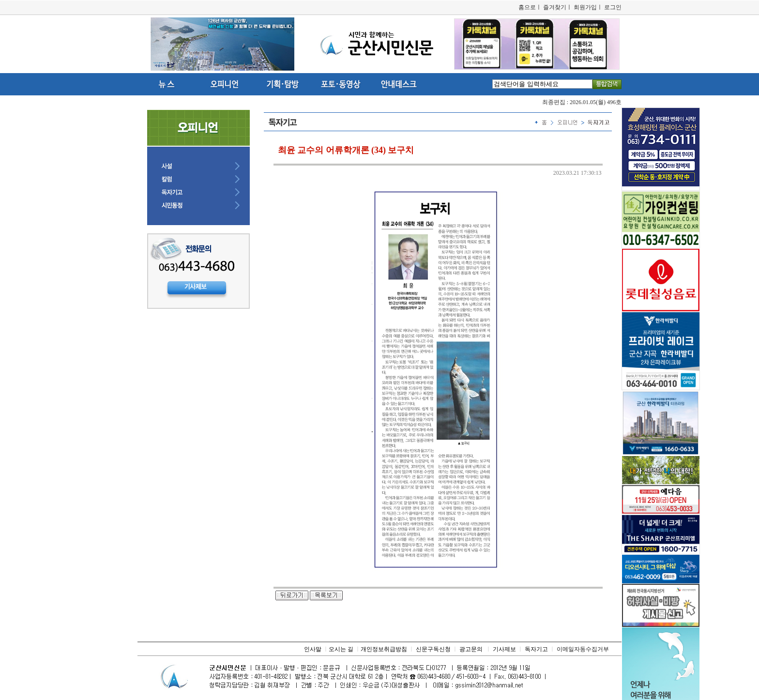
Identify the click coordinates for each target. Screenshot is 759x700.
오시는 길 (341, 649)
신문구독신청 (433, 649)
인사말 (313, 649)
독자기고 (536, 649)
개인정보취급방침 (384, 649)
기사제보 (504, 649)
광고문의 (471, 649)
